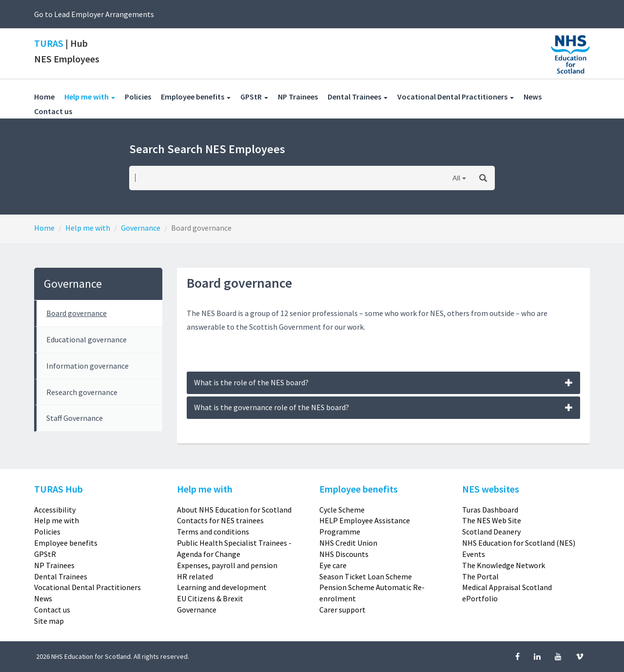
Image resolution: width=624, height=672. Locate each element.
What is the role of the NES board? (384, 382)
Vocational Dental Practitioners (88, 587)
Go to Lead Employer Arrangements (94, 14)
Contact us (58, 111)
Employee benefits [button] (196, 97)
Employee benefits (66, 543)
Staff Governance (75, 418)
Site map (49, 621)
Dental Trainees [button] (358, 97)
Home (44, 97)
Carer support (342, 610)
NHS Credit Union (348, 543)
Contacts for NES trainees (220, 520)
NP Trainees (303, 96)
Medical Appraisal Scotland (507, 587)
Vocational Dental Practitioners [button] (456, 97)
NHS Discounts (344, 554)
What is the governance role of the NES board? (384, 407)
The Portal (480, 576)
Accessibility (55, 510)
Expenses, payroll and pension (227, 565)
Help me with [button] (95, 96)
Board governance (77, 313)
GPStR (45, 554)
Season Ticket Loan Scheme (366, 576)
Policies (143, 96)
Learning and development (222, 587)
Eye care (333, 565)
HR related (195, 576)
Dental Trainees (61, 576)
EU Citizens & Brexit (210, 598)
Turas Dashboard (490, 510)
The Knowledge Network (504, 565)
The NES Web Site (492, 520)
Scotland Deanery (491, 532)
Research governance (82, 392)
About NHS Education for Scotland (234, 510)
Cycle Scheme (342, 510)
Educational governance (87, 339)
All (456, 178)
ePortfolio (480, 598)
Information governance (88, 366)
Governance (141, 228)
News (537, 96)
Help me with (88, 228)
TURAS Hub (58, 489)
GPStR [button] (254, 97)
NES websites (491, 489)
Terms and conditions (213, 532)
